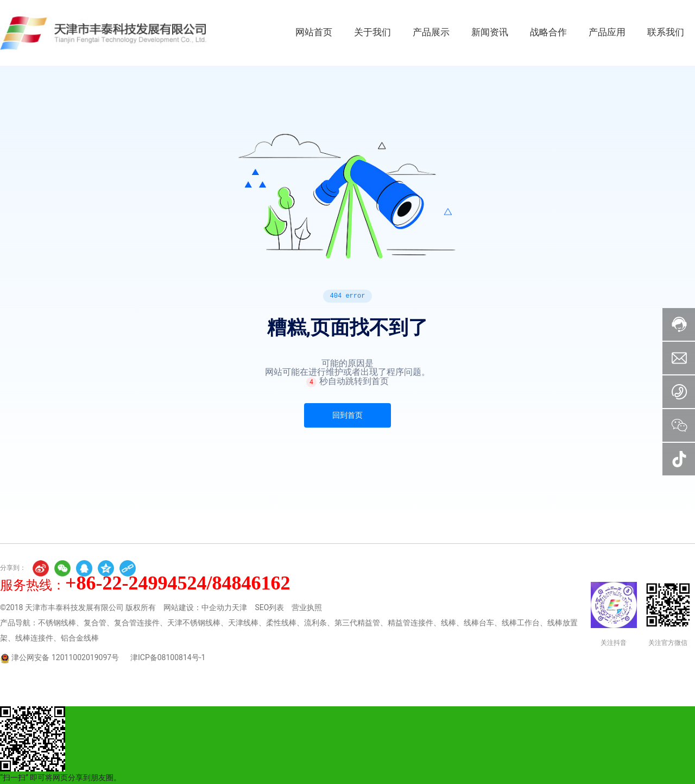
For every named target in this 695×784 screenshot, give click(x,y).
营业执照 (307, 607)
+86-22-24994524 (136, 583)
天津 (239, 607)
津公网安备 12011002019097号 (65, 657)
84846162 (251, 583)
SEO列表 (269, 607)
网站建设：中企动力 (198, 607)
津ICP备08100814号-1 (168, 657)
